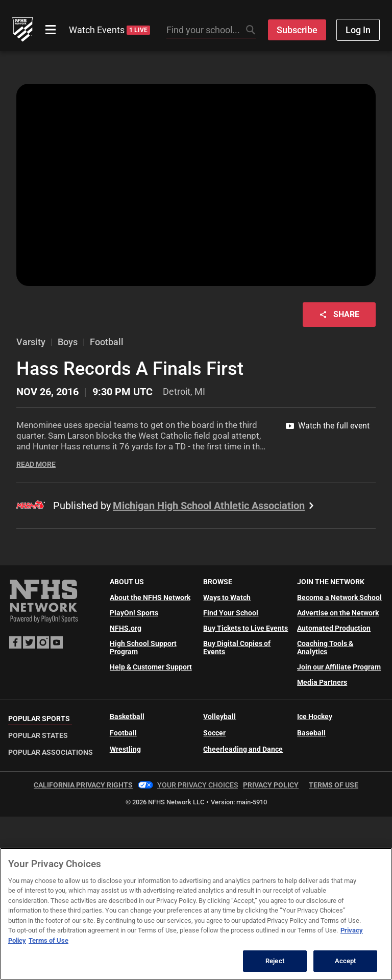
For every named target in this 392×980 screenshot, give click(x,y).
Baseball (311, 733)
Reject (275, 961)
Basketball (127, 716)
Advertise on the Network (338, 613)
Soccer (214, 733)
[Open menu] (51, 30)
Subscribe (297, 30)
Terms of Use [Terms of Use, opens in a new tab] (48, 940)
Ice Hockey (315, 716)
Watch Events (109, 30)
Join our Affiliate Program (339, 667)
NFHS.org (126, 628)
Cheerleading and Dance (243, 749)
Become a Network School (339, 597)
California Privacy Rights (83, 785)
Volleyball (219, 716)
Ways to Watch (227, 597)
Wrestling (125, 749)
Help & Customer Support (151, 667)
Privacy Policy (271, 785)
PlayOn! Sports (134, 613)
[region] (196, 914)
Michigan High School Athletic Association (215, 506)
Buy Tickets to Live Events (246, 628)
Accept (346, 961)
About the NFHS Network (150, 597)
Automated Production (334, 628)
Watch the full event (328, 426)
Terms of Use (334, 785)
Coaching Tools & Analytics (325, 648)
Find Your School (231, 613)
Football (123, 733)
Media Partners (322, 682)
